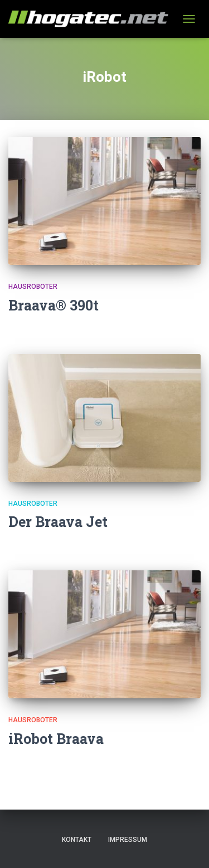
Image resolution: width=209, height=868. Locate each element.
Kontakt (77, 840)
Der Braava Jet (58, 522)
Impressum (128, 840)
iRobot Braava (56, 739)
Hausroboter (33, 287)
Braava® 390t (54, 305)
